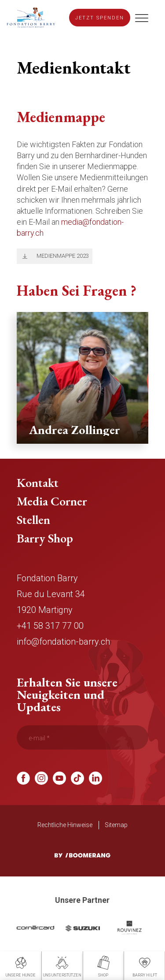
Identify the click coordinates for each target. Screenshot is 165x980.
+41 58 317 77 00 (50, 626)
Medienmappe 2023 (63, 256)
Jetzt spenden (100, 18)
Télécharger (23, 256)
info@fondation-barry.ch (63, 642)
